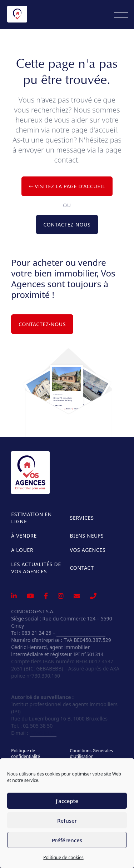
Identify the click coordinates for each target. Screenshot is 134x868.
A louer (22, 550)
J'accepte (67, 801)
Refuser (67, 820)
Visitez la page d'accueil (67, 186)
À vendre (24, 536)
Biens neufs (87, 536)
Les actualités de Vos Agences (36, 568)
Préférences (67, 840)
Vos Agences (88, 550)
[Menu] (121, 15)
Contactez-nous (67, 225)
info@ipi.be (43, 733)
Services (82, 518)
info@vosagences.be (81, 633)
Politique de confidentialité (26, 754)
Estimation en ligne (31, 518)
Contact (82, 568)
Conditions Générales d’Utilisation (91, 754)
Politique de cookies (63, 857)
